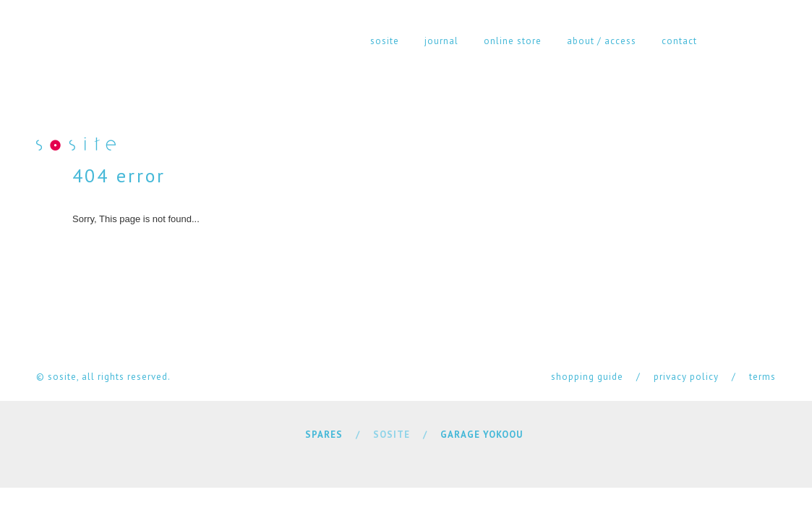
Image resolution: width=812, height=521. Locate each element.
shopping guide (587, 377)
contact (679, 41)
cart (769, 41)
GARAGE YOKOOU (482, 435)
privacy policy (686, 377)
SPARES (324, 435)
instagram (730, 41)
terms (762, 377)
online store (513, 41)
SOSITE (392, 435)
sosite (385, 41)
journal (441, 41)
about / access (602, 41)
